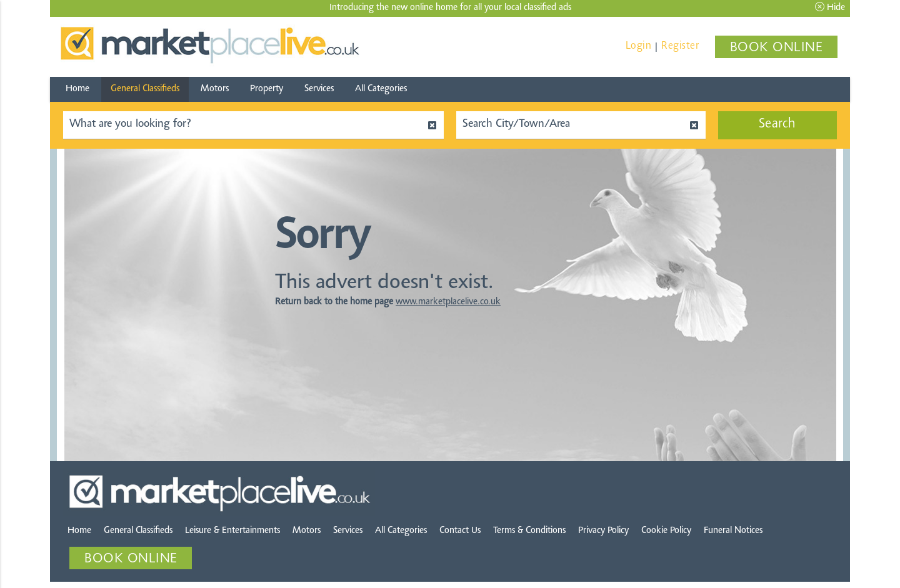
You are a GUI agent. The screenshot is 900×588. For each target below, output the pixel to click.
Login (639, 46)
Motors (215, 89)
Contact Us (460, 531)
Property (267, 89)
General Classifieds (145, 89)
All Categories (381, 89)
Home (77, 89)
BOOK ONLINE (777, 48)
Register (680, 46)
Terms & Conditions (529, 531)
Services (319, 89)
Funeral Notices (733, 531)
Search (777, 124)
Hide (830, 7)
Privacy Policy (603, 531)
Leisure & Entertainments (232, 531)
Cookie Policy (666, 531)
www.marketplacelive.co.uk (448, 302)
